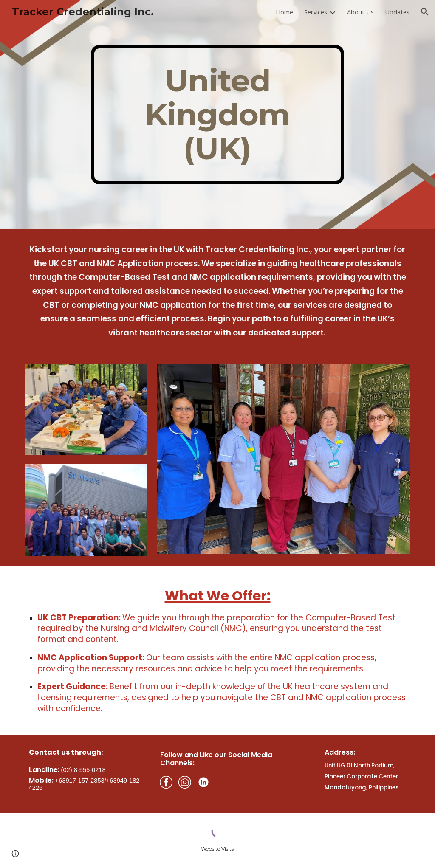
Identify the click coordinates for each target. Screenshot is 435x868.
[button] (425, 12)
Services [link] (316, 12)
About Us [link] (360, 12)
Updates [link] (397, 12)
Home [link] (284, 12)
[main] (217, 115)
